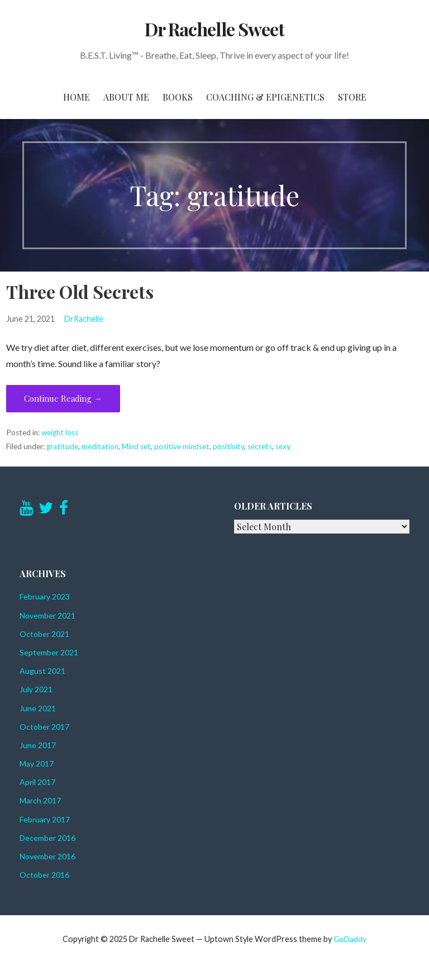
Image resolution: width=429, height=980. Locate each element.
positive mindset (182, 446)
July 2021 (36, 689)
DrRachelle (84, 319)
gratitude (62, 446)
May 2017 (37, 763)
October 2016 (44, 875)
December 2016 (47, 838)
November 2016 (47, 856)
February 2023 (45, 596)
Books (178, 97)
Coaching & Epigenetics (265, 97)
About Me (126, 97)
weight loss (60, 432)
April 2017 (37, 782)
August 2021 (42, 671)
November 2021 (47, 615)
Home (77, 97)
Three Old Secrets (80, 291)
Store (352, 97)
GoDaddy (350, 939)
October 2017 (44, 727)
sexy (283, 446)
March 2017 (40, 800)
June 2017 (38, 745)
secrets (260, 446)
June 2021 (38, 708)
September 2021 (49, 652)
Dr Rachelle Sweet (214, 29)
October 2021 (44, 634)
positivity (228, 446)
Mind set (136, 446)
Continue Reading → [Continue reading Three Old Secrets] (63, 398)
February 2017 (45, 819)
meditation (100, 446)
